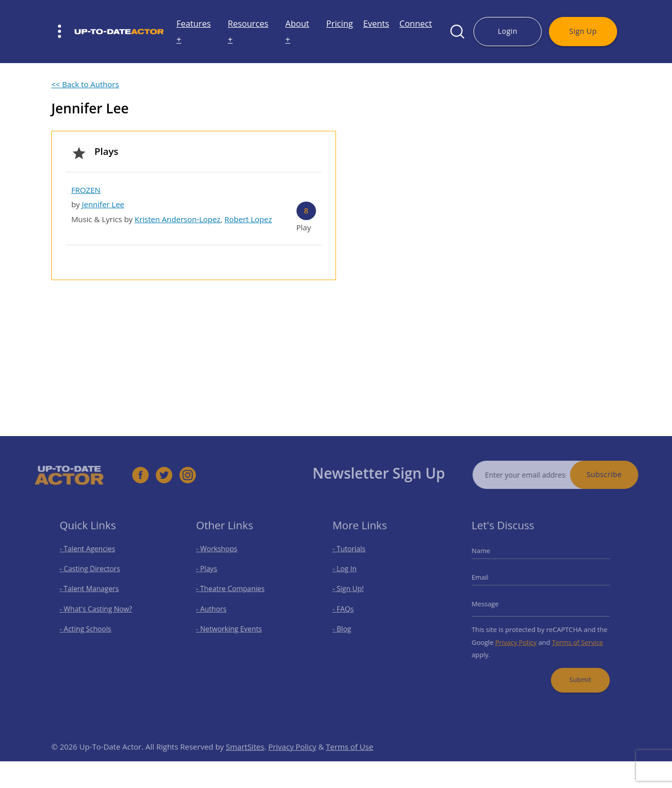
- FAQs (347, 609)
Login (507, 31)
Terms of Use (349, 758)
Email (486, 580)
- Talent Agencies (90, 554)
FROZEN (86, 190)
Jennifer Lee (103, 204)
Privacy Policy (518, 639)
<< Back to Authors (85, 84)
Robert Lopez (249, 219)
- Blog (346, 627)
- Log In (348, 572)
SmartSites (245, 758)
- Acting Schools (88, 627)
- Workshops (220, 554)
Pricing (340, 23)
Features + (194, 31)
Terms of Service (574, 639)
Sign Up (583, 31)
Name (487, 556)
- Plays (211, 572)
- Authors (215, 609)
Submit (576, 672)
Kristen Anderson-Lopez (178, 219)
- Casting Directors (92, 572)
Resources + (248, 31)
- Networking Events (231, 627)
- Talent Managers (91, 590)
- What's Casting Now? (97, 609)
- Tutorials (352, 554)
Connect (416, 23)
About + (297, 31)
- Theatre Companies (232, 590)
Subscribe (615, 474)
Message (491, 604)
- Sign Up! (352, 590)
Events (376, 23)
